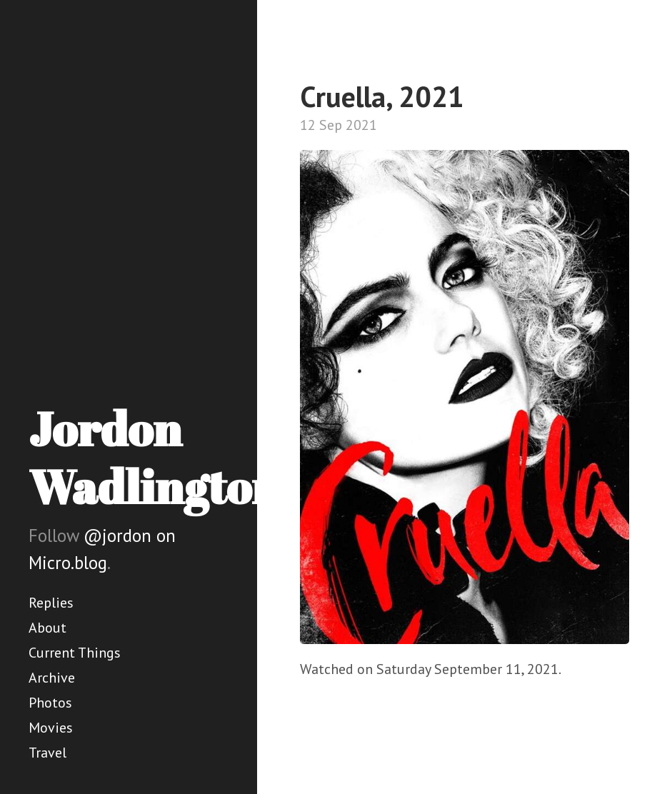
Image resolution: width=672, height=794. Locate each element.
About (47, 628)
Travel (47, 753)
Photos (50, 703)
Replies (51, 603)
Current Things (75, 653)
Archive (52, 678)
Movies (51, 728)
